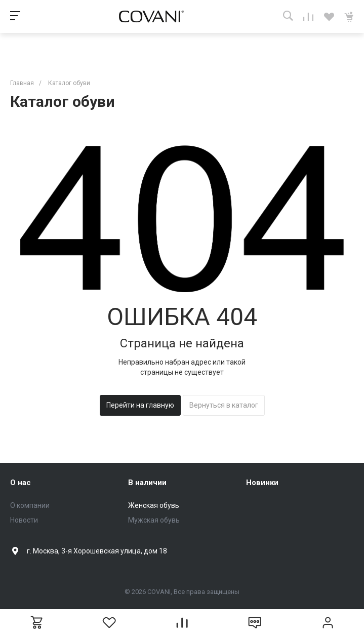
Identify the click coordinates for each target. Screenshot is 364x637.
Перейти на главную (140, 405)
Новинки (262, 483)
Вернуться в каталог (224, 405)
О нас (21, 483)
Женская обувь (154, 505)
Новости (24, 520)
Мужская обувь (154, 520)
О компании (30, 505)
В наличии (147, 483)
